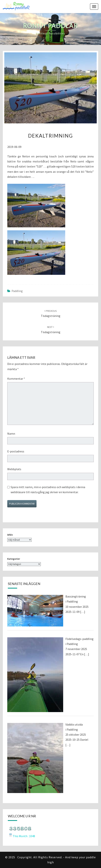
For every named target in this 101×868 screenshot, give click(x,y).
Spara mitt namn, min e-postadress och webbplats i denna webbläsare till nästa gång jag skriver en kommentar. (48, 490)
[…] (83, 612)
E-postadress (16, 451)
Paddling (17, 291)
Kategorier (14, 559)
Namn (11, 434)
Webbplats (14, 469)
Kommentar (16, 379)
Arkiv (10, 535)
